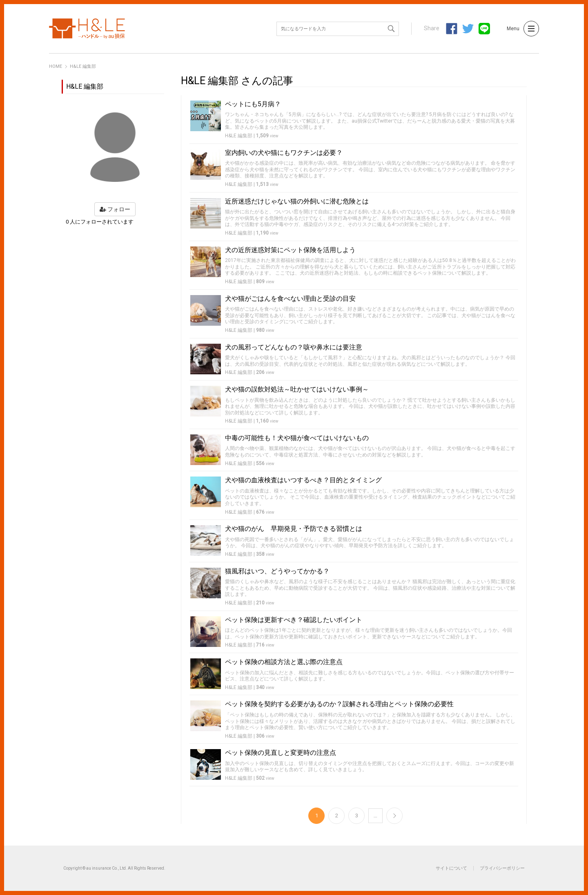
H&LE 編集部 (239, 136)
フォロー (115, 209)
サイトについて (451, 868)
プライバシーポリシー (502, 868)
